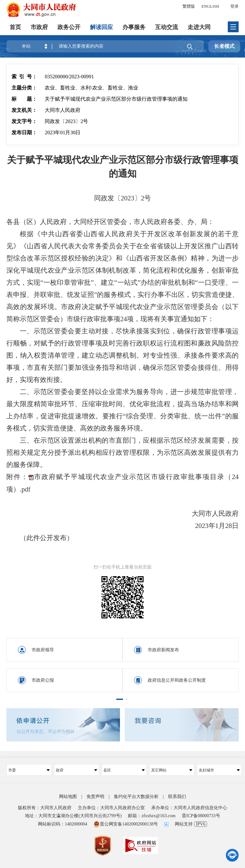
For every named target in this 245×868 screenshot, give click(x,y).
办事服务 (134, 27)
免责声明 (95, 797)
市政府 (39, 27)
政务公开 (69, 27)
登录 (234, 6)
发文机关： (24, 110)
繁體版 (189, 6)
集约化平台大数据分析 (136, 797)
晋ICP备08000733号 (201, 816)
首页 (15, 27)
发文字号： (24, 121)
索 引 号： (24, 77)
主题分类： (24, 88)
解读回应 (101, 27)
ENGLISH (210, 6)
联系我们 (177, 797)
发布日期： (24, 132)
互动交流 (167, 27)
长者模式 (224, 46)
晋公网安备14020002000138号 (126, 824)
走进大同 (199, 27)
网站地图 (68, 797)
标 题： (24, 99)
